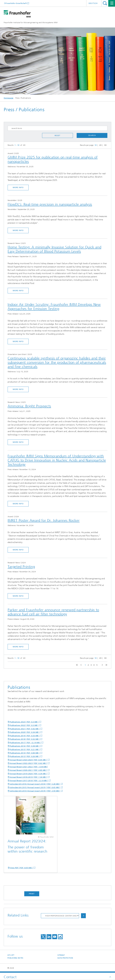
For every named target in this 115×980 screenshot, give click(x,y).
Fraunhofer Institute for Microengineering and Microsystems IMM (31, 23)
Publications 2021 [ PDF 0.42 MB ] (25, 729)
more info (18, 187)
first (77, 665)
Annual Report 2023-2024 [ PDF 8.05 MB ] (29, 760)
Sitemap (61, 955)
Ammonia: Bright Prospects (29, 406)
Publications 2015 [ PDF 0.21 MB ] (25, 749)
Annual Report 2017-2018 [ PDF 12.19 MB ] (29, 781)
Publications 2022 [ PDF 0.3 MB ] (24, 725)
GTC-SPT (11, 955)
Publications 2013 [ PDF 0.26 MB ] (25, 756)
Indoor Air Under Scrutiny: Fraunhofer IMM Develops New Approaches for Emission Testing (54, 307)
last (106, 665)
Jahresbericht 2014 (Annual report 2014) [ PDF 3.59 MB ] (35, 791)
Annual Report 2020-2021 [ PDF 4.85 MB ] (29, 770)
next (102, 665)
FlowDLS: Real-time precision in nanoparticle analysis (50, 204)
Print (32, 894)
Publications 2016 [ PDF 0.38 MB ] (25, 746)
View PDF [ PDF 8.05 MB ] (22, 868)
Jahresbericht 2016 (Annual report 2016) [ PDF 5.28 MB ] (35, 784)
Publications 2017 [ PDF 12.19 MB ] (25, 743)
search (92, 135)
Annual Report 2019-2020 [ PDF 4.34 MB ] (29, 774)
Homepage (9, 98)
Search (105, 3)
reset (58, 136)
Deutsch (93, 3)
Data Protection (65, 958)
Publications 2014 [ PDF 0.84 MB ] (25, 753)
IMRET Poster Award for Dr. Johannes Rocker (44, 520)
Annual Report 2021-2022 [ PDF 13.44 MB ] (29, 767)
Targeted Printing (21, 567)
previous (81, 665)
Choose (83, 916)
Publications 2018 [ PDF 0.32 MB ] (25, 739)
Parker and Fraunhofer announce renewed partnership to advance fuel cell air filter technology (53, 612)
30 (105, 145)
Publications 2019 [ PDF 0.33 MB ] (25, 736)
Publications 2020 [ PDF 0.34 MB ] (25, 732)
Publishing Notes (15, 958)
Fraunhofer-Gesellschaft (16, 3)
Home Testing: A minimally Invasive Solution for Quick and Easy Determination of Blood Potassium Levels (54, 249)
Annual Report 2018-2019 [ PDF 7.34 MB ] (29, 777)
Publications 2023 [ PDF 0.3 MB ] (24, 722)
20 (100, 145)
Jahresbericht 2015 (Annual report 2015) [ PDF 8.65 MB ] (35, 787)
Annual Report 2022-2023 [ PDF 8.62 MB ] (29, 763)
